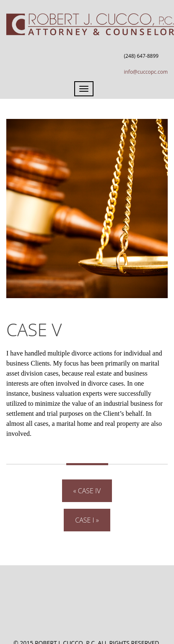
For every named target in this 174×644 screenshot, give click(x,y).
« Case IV (87, 491)
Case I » (87, 520)
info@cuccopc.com (146, 72)
